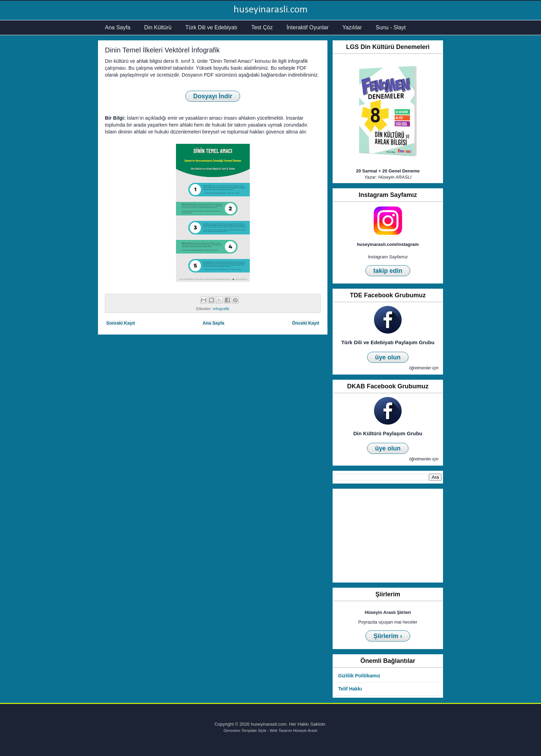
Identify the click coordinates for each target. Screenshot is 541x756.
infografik (221, 309)
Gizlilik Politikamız (359, 676)
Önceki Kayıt (306, 323)
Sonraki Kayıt (121, 323)
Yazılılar (352, 27)
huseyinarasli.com (271, 10)
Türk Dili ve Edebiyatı (211, 27)
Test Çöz (262, 27)
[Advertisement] (388, 536)
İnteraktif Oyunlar (307, 27)
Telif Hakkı (350, 689)
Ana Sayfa (118, 27)
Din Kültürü (158, 27)
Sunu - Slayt (391, 27)
